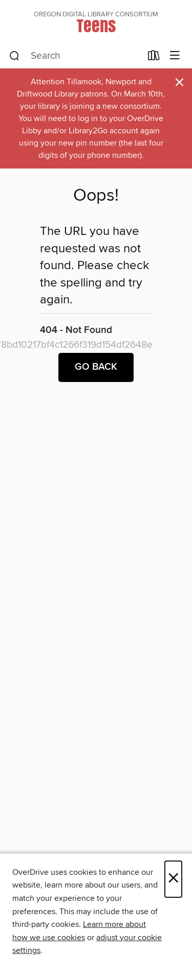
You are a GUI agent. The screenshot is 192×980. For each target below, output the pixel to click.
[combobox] (75, 56)
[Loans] (154, 58)
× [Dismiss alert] (179, 82)
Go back (96, 367)
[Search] (15, 56)
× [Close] (173, 879)
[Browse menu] (175, 56)
